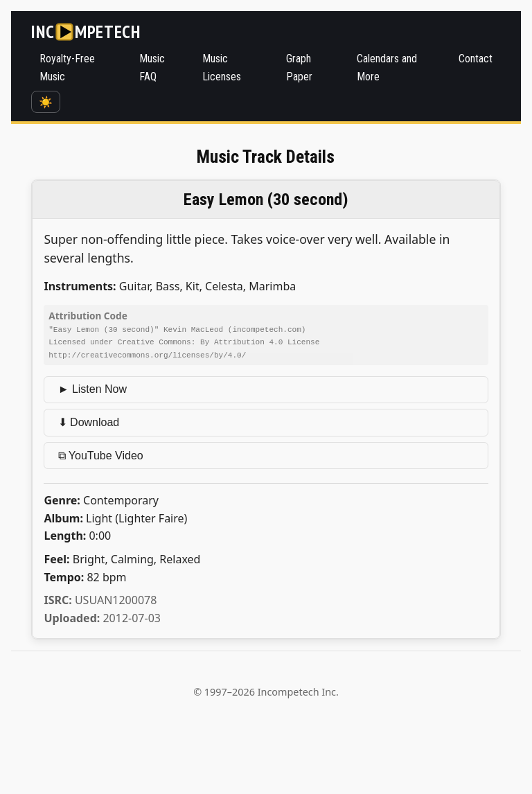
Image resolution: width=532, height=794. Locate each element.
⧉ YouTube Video (101, 454)
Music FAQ (152, 68)
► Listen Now (92, 388)
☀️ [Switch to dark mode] (46, 102)
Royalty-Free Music (67, 68)
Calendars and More (387, 68)
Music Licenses (222, 68)
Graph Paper (299, 68)
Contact (476, 59)
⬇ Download (89, 421)
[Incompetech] (86, 32)
